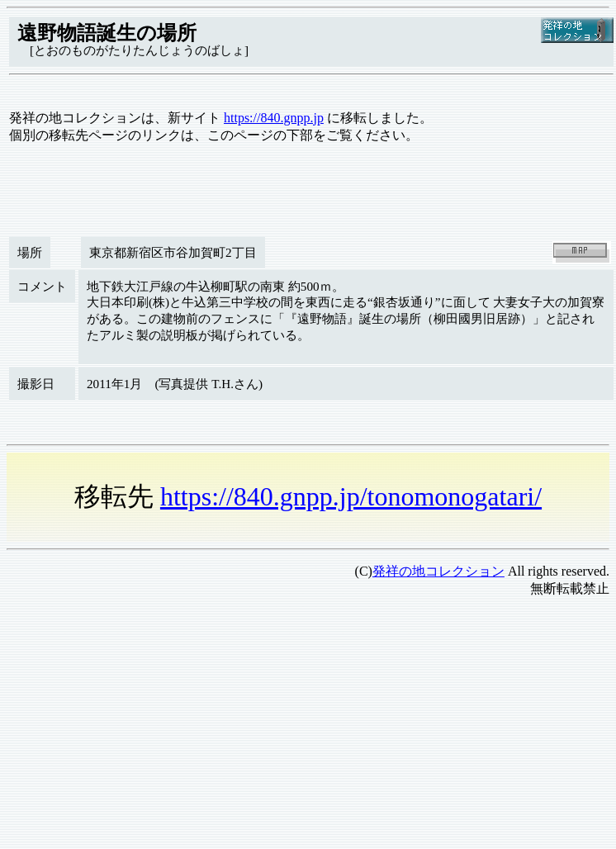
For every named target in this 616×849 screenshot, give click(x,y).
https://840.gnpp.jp (274, 118)
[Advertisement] (254, 727)
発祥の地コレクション (438, 571)
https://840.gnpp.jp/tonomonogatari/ (351, 496)
